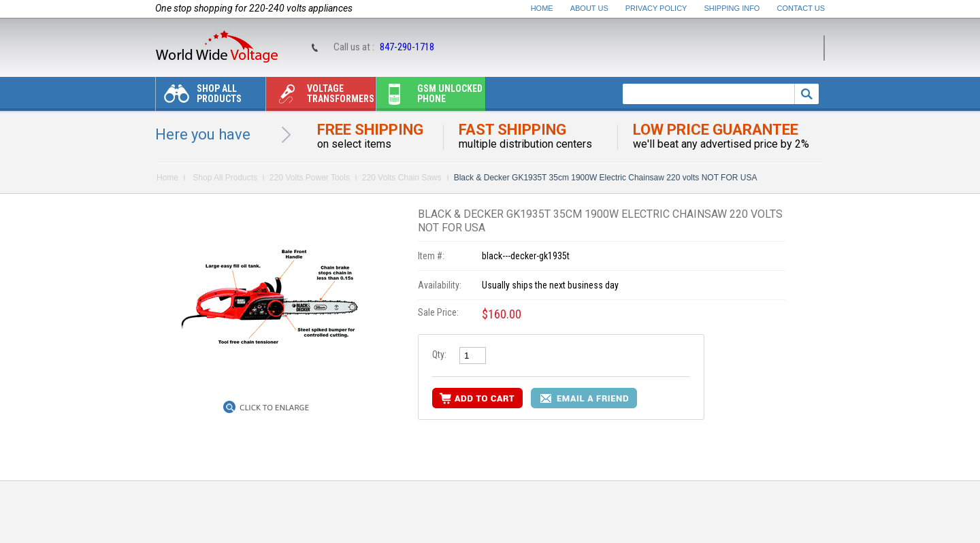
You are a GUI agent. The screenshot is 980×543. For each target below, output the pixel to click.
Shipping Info (732, 8)
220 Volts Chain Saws (402, 178)
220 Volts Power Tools (310, 178)
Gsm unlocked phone (429, 97)
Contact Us (801, 8)
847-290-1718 (407, 47)
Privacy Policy (656, 8)
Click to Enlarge (274, 408)
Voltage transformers (320, 97)
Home (542, 8)
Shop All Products (199, 97)
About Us (589, 8)
